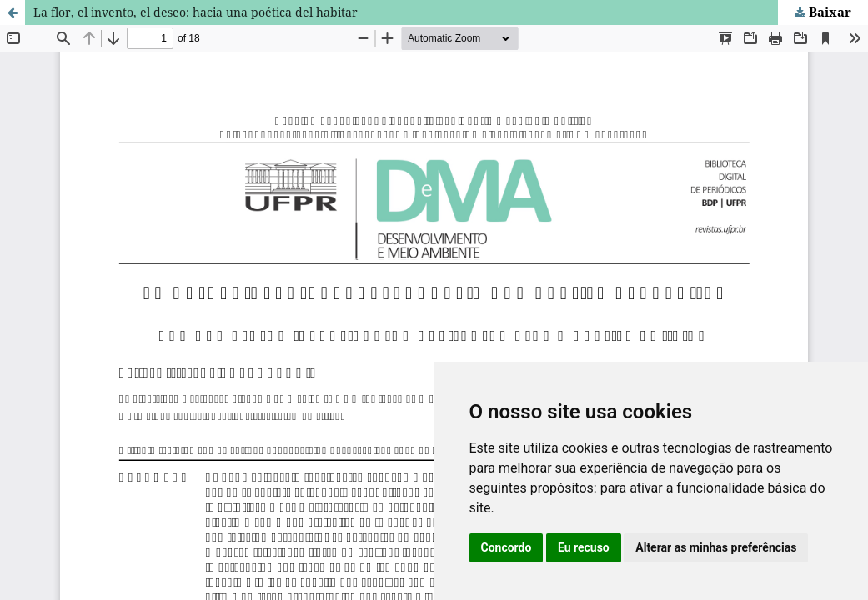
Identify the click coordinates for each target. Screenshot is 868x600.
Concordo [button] (507, 547)
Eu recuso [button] (584, 547)
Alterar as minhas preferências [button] (716, 547)
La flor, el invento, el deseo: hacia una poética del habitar (196, 12)
